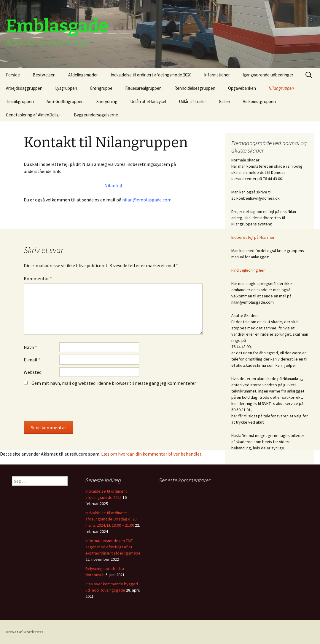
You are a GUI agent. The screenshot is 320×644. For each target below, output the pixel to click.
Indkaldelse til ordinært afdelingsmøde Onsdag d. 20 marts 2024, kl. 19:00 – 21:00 (111, 519)
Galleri (225, 101)
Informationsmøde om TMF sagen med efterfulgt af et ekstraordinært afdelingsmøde (113, 547)
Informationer (217, 75)
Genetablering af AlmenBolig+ (34, 115)
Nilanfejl (113, 185)
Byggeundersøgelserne (96, 115)
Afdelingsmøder (83, 75)
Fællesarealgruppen (143, 88)
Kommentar (38, 278)
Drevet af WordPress (25, 632)
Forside (13, 75)
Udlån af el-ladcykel (148, 101)
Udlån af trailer (192, 101)
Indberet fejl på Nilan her (253, 237)
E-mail (32, 360)
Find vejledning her (248, 270)
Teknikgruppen (20, 101)
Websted (33, 372)
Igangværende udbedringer (268, 75)
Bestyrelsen (44, 75)
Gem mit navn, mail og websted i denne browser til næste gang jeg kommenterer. (114, 383)
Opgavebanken (242, 88)
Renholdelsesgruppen (195, 88)
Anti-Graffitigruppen (65, 101)
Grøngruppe (101, 88)
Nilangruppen (281, 88)
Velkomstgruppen (259, 101)
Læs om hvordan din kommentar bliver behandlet (151, 454)
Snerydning (107, 101)
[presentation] (64, 407)
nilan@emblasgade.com (147, 200)
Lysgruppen (66, 88)
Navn (30, 347)
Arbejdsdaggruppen (24, 88)
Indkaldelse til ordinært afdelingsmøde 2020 (151, 75)
